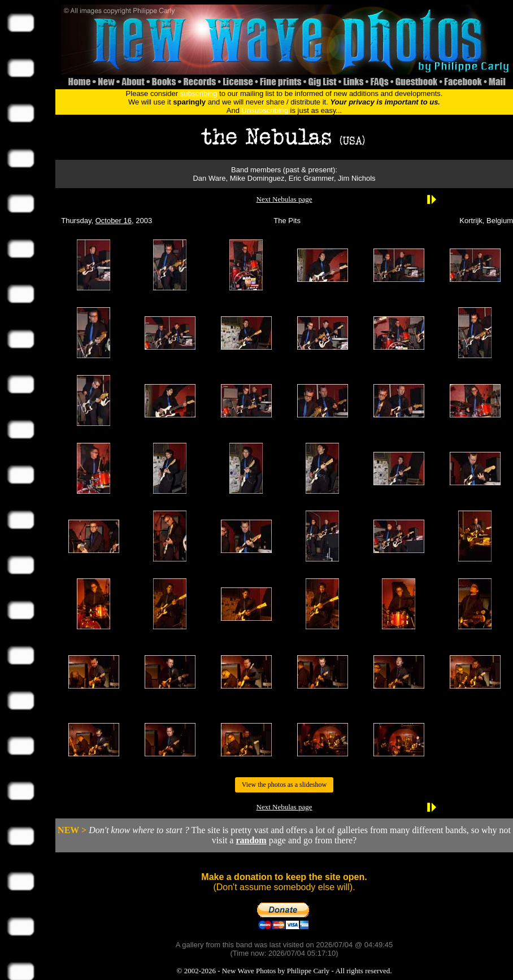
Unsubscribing (265, 110)
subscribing (199, 93)
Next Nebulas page (284, 199)
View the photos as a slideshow (284, 785)
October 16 (114, 221)
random (251, 840)
